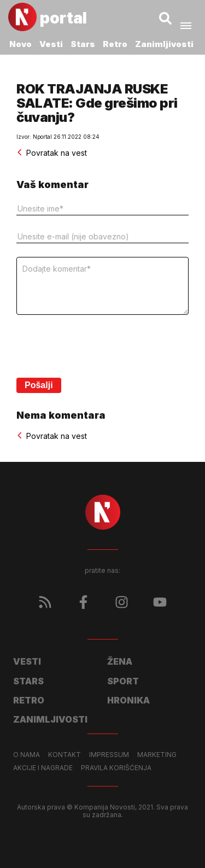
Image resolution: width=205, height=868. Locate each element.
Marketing (157, 755)
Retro (115, 44)
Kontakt (65, 755)
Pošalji (39, 385)
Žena (120, 661)
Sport (123, 681)
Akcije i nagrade (43, 768)
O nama (27, 755)
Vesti (51, 44)
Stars (83, 44)
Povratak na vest (52, 153)
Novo (20, 44)
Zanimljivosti (164, 44)
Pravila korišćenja (116, 768)
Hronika (128, 700)
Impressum (109, 755)
